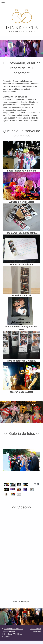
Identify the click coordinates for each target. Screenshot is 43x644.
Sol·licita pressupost (21, 602)
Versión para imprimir (12, 629)
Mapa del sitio (9, 631)
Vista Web (37, 631)
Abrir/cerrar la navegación (21, 3)
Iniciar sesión (36, 629)
